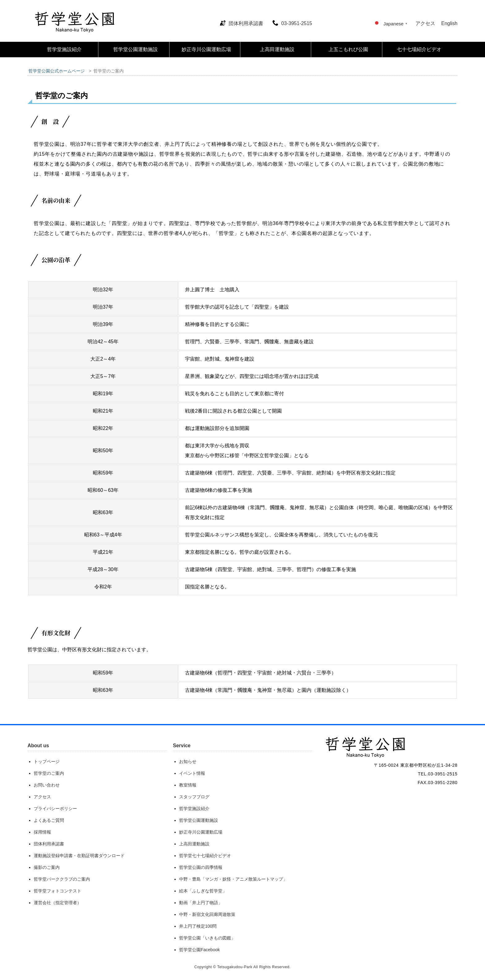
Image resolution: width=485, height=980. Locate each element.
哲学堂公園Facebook (199, 950)
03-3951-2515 (292, 23)
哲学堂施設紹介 (64, 49)
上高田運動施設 (277, 49)
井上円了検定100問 (198, 926)
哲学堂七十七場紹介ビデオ (205, 856)
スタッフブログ (194, 797)
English (449, 23)
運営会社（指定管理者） (58, 903)
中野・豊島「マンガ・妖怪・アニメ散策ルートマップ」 (233, 879)
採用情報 (42, 832)
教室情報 (188, 785)
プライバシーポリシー (55, 809)
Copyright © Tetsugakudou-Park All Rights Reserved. (242, 967)
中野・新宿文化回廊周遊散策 (207, 914)
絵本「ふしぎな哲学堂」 (203, 891)
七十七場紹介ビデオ (419, 49)
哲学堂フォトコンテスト (58, 891)
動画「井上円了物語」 (201, 903)
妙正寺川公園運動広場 (206, 49)
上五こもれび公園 (348, 49)
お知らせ (188, 761)
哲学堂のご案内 (49, 773)
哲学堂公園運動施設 (135, 49)
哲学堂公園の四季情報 (201, 867)
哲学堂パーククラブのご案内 (62, 879)
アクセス (425, 23)
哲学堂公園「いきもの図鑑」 (207, 938)
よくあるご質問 (49, 820)
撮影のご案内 (47, 867)
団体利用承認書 (242, 23)
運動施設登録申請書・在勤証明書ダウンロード (79, 856)
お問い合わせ (47, 785)
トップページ (47, 761)
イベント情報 (192, 773)
